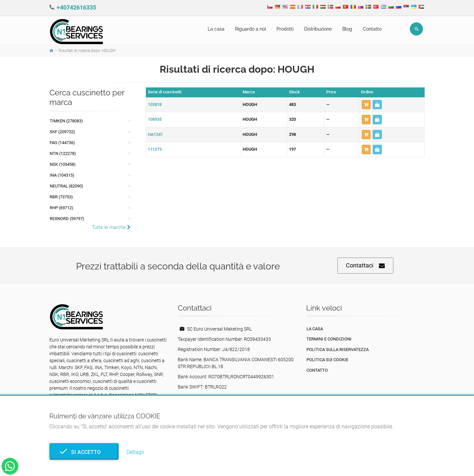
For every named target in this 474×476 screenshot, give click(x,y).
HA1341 (155, 134)
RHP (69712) (62, 208)
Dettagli (135, 452)
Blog (347, 29)
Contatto (372, 29)
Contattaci (365, 266)
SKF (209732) (62, 132)
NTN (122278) (63, 153)
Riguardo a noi (250, 29)
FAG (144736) (62, 143)
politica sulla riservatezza (338, 350)
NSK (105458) (63, 164)
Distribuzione (318, 29)
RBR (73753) (61, 197)
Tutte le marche (111, 227)
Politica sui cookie (327, 360)
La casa (216, 29)
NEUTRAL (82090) (66, 186)
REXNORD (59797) (67, 219)
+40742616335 (76, 7)
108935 (155, 119)
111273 (155, 149)
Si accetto (84, 452)
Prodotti (285, 29)
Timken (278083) (66, 121)
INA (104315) (62, 175)
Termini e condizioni (329, 339)
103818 (155, 104)
